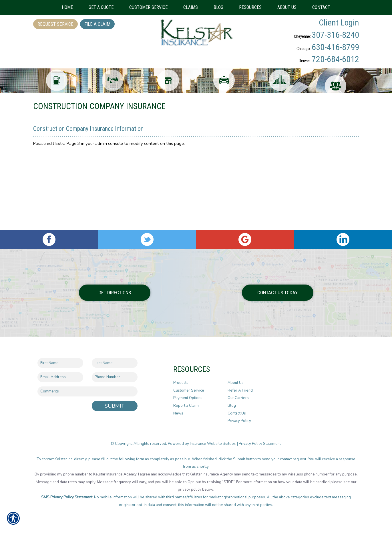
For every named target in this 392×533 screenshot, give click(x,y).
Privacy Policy (239, 416)
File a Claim (97, 24)
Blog (232, 401)
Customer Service (189, 386)
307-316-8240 (335, 35)
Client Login (339, 22)
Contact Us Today (277, 288)
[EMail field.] (60, 373)
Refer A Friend (240, 386)
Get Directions (115, 288)
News (178, 409)
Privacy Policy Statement (260, 439)
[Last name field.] (115, 359)
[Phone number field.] (115, 373)
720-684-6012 (335, 59)
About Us (236, 378)
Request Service (55, 24)
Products (181, 378)
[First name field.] (60, 359)
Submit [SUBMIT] (115, 401)
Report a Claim (186, 401)
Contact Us (237, 409)
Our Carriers (238, 394)
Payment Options (188, 394)
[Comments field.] (87, 387)
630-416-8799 (335, 47)
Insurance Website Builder (213, 439)
